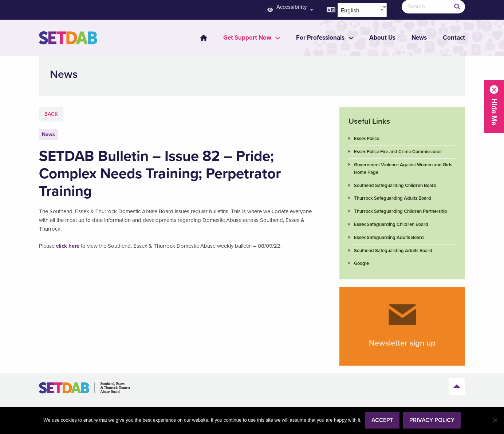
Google (361, 263)
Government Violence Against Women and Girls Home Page (403, 169)
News (419, 38)
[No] (495, 420)
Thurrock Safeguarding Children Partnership (401, 211)
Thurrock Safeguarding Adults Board (393, 198)
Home (204, 38)
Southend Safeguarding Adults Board (393, 251)
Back (51, 114)
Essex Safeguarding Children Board (391, 224)
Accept (382, 420)
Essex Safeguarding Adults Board (389, 238)
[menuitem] (199, 38)
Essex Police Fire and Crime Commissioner (398, 152)
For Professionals (320, 38)
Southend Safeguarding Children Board (395, 186)
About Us (382, 38)
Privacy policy (432, 420)
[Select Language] (362, 10)
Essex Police (367, 139)
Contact (454, 38)
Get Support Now (247, 38)
